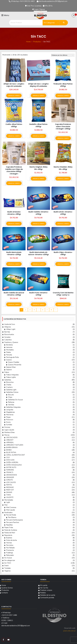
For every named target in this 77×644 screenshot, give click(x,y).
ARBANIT (10, 440)
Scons (8, 422)
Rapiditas (9, 525)
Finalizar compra (46, 590)
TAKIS (8, 495)
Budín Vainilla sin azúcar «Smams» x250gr (14, 294)
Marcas (7, 435)
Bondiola (9, 345)
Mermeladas (9, 500)
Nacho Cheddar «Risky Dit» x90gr (63, 168)
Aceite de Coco (10, 324)
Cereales (7, 337)
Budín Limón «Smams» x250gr (63, 213)
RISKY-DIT (10, 490)
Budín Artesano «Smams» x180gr (14, 213)
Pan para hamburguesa (14, 520)
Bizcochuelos (9, 334)
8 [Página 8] (51, 310)
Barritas (7, 332)
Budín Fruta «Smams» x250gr (38, 294)
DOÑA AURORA (12, 462)
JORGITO (10, 480)
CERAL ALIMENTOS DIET (16, 455)
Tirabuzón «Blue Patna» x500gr (63, 85)
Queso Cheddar (14, 362)
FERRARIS (10, 470)
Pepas (8, 417)
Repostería (8, 535)
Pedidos (43, 593)
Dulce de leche (12, 540)
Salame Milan (11, 367)
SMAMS (9, 492)
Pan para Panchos (13, 522)
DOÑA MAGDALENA (14, 465)
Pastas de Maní (10, 533)
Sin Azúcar (8, 558)
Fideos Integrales (12, 375)
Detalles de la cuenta (48, 595)
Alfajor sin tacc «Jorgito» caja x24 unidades (14, 85)
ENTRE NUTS (11, 467)
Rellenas (11, 402)
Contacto (5, 593)
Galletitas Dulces (12, 392)
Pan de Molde (11, 515)
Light (8, 502)
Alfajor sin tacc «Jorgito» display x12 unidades (38, 85)
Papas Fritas (9, 527)
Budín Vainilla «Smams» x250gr (38, 213)
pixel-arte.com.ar (69, 631)
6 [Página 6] (43, 310)
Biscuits (11, 395)
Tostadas (7, 568)
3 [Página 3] (30, 310)
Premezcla (10, 550)
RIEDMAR (10, 487)
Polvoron (10, 420)
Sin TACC (8, 563)
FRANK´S (10, 472)
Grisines (7, 427)
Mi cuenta (44, 585)
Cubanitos (8, 340)
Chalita (9, 385)
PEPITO (9, 485)
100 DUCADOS (12, 438)
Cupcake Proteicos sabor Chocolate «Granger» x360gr (63, 127)
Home (4, 585)
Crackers (9, 387)
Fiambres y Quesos (11, 342)
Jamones (9, 347)
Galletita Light (11, 390)
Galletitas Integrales (13, 407)
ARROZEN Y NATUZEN (15, 445)
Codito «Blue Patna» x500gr (14, 125)
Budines (9, 538)
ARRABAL (10, 442)
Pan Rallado (10, 548)
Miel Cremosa (11, 507)
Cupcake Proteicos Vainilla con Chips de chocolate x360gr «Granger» (14, 170)
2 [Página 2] (26, 310)
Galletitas (8, 380)
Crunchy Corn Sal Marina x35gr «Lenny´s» (63, 294)
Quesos (9, 360)
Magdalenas (10, 412)
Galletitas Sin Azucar (16, 400)
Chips (10, 397)
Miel (6, 505)
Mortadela (10, 350)
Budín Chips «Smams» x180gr (63, 253)
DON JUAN (10, 460)
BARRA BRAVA (12, 447)
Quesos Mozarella (15, 365)
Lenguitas (10, 410)
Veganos (7, 571)
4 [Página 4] (34, 310)
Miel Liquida (10, 510)
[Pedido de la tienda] (63, 55)
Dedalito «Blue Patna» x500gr (38, 125)
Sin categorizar (10, 560)
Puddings (10, 553)
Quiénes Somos (7, 588)
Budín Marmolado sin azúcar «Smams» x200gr (38, 253)
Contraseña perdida (47, 598)
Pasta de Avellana (11, 530)
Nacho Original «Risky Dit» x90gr (38, 168)
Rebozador (10, 555)
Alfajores (8, 327)
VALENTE (10, 497)
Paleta (8, 352)
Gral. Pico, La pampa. (34, 6)
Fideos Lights (11, 377)
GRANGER (10, 477)
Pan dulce (10, 545)
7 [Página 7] (47, 310)
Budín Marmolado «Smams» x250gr (14, 253)
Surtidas (9, 425)
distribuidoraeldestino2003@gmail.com (53, 1)
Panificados (8, 513)
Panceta (9, 355)
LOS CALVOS (11, 482)
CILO (8, 457)
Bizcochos (10, 382)
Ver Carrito (44, 588)
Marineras (10, 415)
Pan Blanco (12, 517)
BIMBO (9, 450)
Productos (5, 590)
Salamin (9, 370)
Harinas (9, 543)
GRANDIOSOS (12, 475)
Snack (6, 566)
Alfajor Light (11, 329)
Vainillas (11, 405)
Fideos (7, 372)
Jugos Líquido (9, 430)
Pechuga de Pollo (13, 357)
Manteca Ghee (9, 432)
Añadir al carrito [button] (14, 96)
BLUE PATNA (11, 452)
